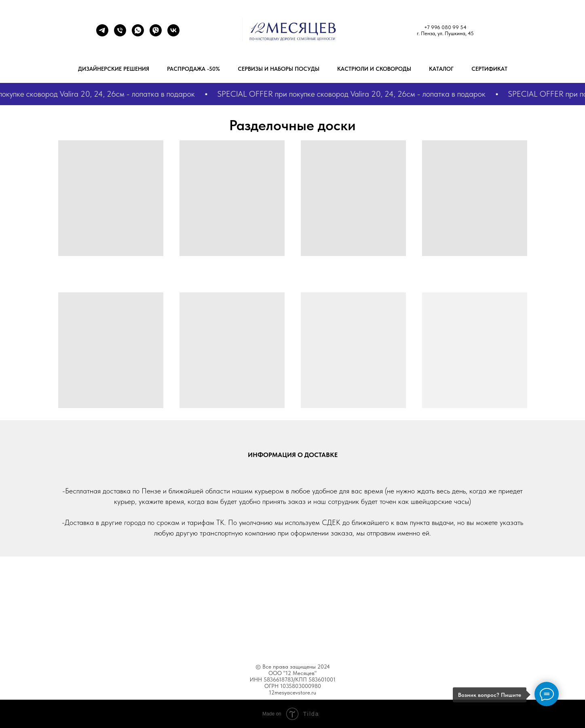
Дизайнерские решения (114, 69)
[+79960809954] (120, 34)
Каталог (441, 69)
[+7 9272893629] (138, 34)
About (218, 639)
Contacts (364, 639)
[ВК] (173, 34)
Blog (308, 639)
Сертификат (489, 69)
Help (333, 639)
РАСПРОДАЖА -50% (193, 69)
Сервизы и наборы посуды (279, 69)
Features (249, 639)
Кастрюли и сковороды (374, 69)
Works (281, 639)
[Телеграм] (102, 34)
